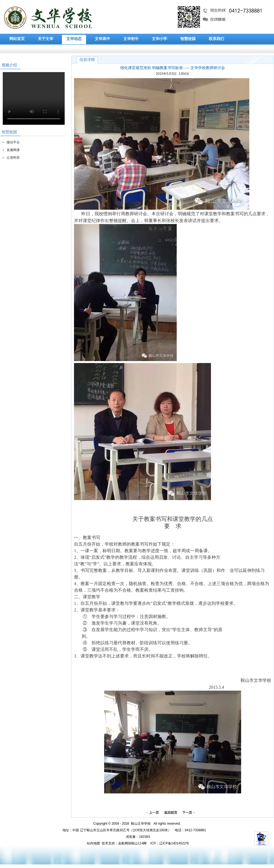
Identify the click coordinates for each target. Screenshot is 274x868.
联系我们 (216, 39)
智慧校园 (188, 39)
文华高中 (102, 39)
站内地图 (93, 843)
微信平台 (13, 142)
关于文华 (45, 39)
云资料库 (13, 158)
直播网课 (13, 150)
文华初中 (131, 39)
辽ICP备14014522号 (174, 843)
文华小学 (159, 39)
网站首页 (17, 39)
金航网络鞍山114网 (132, 843)
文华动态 (74, 39)
